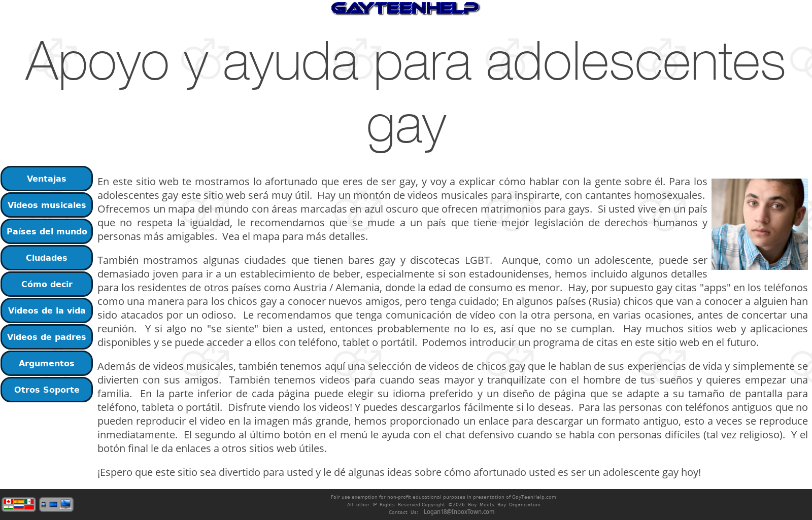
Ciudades (47, 258)
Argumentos (47, 363)
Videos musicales (47, 205)
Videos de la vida (47, 310)
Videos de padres (47, 337)
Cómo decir (47, 284)
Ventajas (47, 179)
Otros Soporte (47, 390)
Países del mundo (47, 231)
